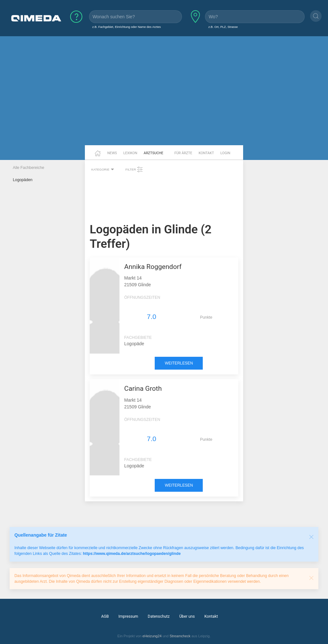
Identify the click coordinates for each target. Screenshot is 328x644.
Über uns (187, 616)
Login (225, 153)
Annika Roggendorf (153, 267)
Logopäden (23, 180)
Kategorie (103, 170)
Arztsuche (154, 153)
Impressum (128, 616)
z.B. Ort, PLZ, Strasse (223, 27)
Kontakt (206, 153)
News (112, 153)
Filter (134, 170)
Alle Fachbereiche (29, 168)
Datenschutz (159, 616)
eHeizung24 (152, 636)
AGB (105, 616)
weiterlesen (179, 363)
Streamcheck (180, 636)
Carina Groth (143, 389)
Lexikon (130, 153)
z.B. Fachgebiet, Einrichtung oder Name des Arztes (127, 27)
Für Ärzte (183, 153)
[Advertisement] (164, 96)
